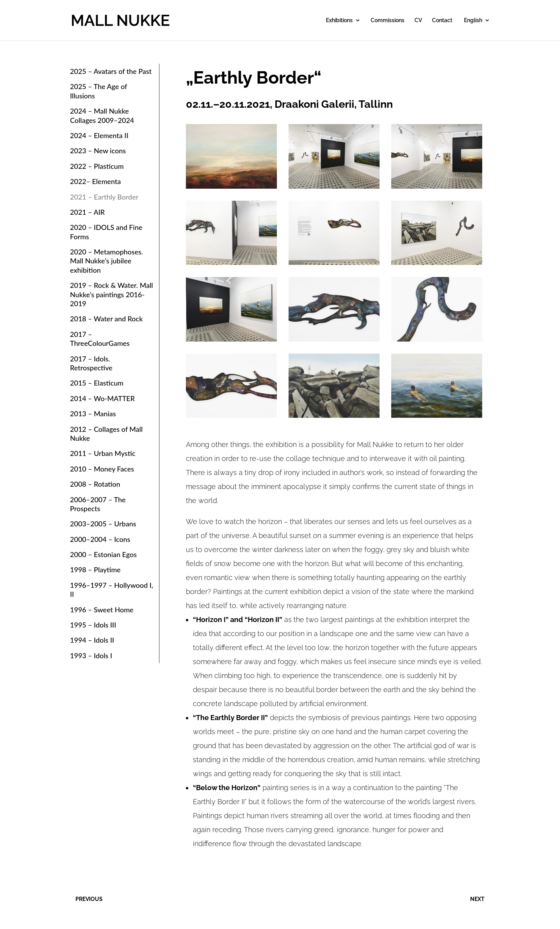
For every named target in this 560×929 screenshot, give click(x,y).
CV (418, 20)
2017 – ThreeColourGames (100, 339)
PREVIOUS (89, 899)
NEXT (477, 899)
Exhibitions (339, 20)
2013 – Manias (93, 414)
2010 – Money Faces (102, 469)
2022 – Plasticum (97, 166)
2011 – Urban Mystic (103, 453)
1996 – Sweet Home (102, 610)
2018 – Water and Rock (106, 319)
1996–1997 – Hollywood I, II (112, 590)
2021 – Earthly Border (104, 197)
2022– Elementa (95, 181)
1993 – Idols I (91, 656)
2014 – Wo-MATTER (102, 398)
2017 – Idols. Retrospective (91, 363)
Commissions (388, 20)
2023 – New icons (98, 151)
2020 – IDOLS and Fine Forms (106, 232)
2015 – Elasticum (97, 383)
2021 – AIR (87, 212)
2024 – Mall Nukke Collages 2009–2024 (102, 115)
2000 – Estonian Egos (103, 554)
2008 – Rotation (95, 484)
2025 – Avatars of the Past (111, 71)
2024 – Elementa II (99, 135)
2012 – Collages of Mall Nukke (106, 434)
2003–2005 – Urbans (103, 524)
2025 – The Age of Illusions (98, 91)
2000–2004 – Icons (100, 539)
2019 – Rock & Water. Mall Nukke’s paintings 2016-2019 (111, 294)
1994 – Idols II (92, 640)
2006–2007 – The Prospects (98, 504)
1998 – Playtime (95, 570)
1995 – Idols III (93, 625)
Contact (442, 20)
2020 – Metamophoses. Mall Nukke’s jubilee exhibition (107, 261)
